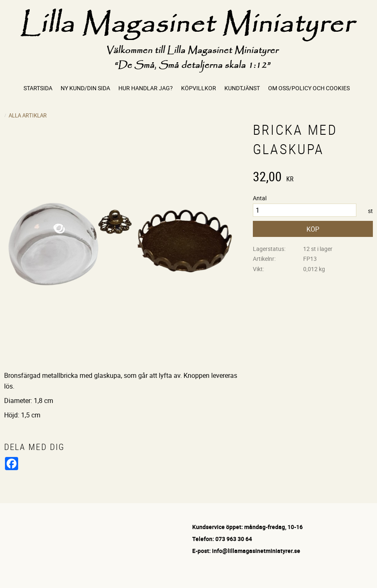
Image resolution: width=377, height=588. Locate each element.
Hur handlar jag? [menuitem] (146, 88)
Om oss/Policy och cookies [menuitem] (309, 88)
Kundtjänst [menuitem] (242, 88)
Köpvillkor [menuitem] (199, 88)
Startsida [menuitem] (38, 88)
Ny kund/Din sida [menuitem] (85, 88)
